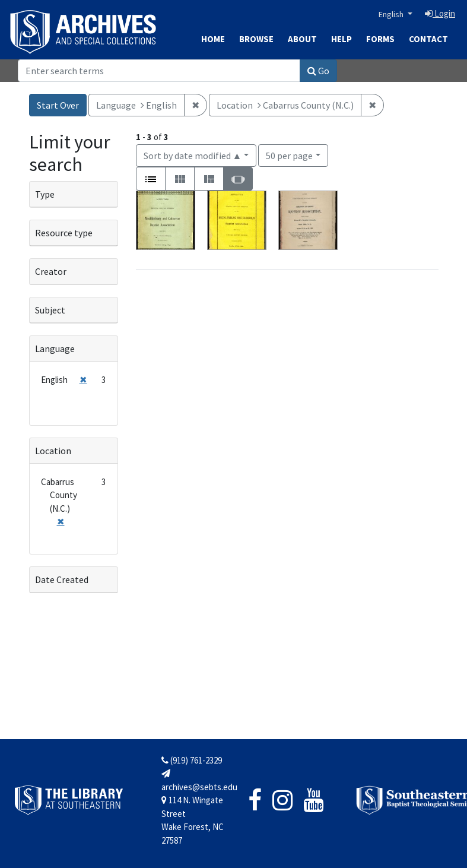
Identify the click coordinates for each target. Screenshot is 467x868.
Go (318, 71)
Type (45, 194)
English (392, 14)
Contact (428, 39)
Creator (51, 271)
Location (53, 451)
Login (440, 13)
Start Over (58, 105)
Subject (50, 310)
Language (55, 349)
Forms (380, 39)
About (302, 39)
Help (341, 39)
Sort (193, 156)
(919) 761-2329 (192, 760)
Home (213, 39)
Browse (256, 39)
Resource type (64, 233)
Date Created (62, 579)
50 (289, 155)
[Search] (159, 71)
